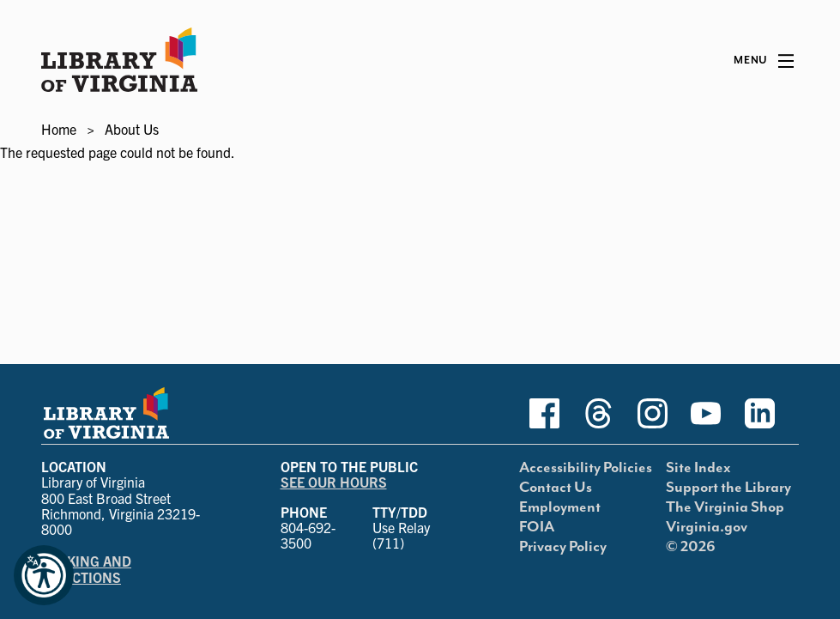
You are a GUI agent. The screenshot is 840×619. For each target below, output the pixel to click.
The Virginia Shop (725, 507)
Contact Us (556, 488)
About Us (132, 129)
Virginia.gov (707, 527)
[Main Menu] (764, 61)
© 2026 (691, 547)
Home (59, 129)
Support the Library (728, 488)
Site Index (698, 468)
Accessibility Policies (586, 468)
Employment (560, 507)
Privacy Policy (563, 547)
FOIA (537, 527)
